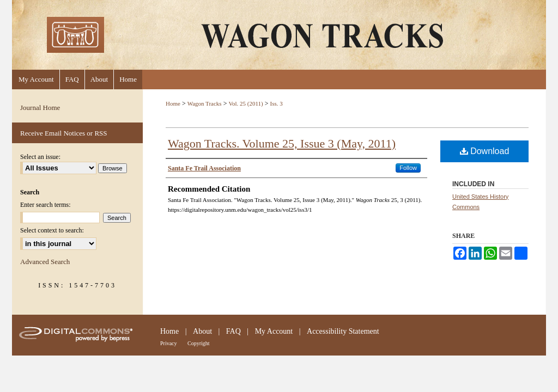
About (202, 331)
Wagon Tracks (205, 103)
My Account (274, 331)
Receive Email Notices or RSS (64, 133)
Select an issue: (40, 157)
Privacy (169, 343)
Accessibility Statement (343, 331)
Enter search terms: (46, 205)
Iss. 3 (276, 103)
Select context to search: (52, 230)
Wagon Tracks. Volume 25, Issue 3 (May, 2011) (282, 143)
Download (485, 151)
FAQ (233, 331)
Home (173, 103)
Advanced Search (45, 262)
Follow (408, 168)
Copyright (199, 343)
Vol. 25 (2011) (245, 103)
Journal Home (40, 108)
